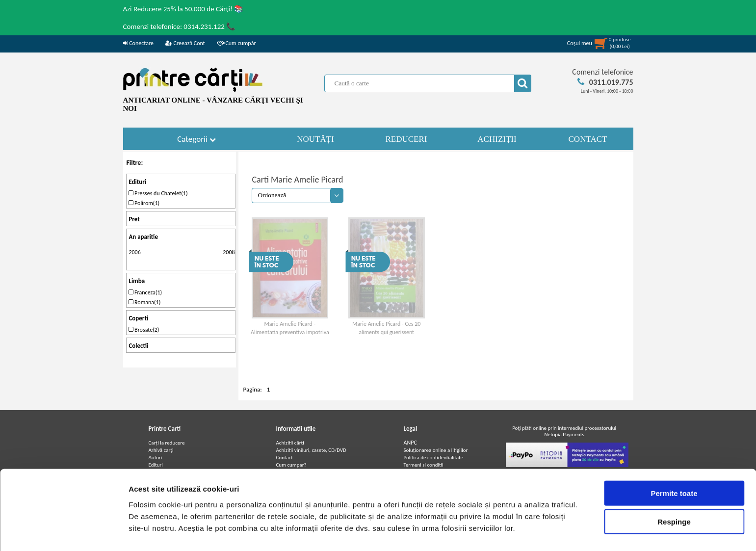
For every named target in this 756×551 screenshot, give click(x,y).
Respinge (674, 494)
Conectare (138, 43)
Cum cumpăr (236, 43)
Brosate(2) (144, 330)
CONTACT (588, 139)
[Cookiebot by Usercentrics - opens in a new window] (64, 532)
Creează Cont (185, 43)
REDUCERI (406, 139)
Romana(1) (144, 302)
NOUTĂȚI (315, 139)
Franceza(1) (145, 292)
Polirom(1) (144, 203)
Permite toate (674, 465)
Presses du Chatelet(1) (158, 193)
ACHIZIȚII (497, 139)
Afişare (491, 532)
